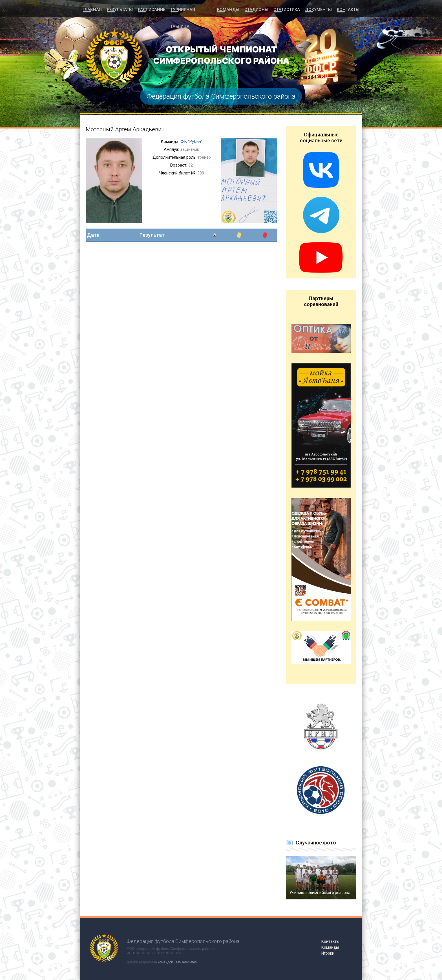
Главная (92, 9)
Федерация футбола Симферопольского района (221, 96)
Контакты (348, 9)
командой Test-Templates (177, 962)
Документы (319, 9)
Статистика (287, 9)
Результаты (119, 9)
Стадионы (258, 9)
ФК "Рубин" (191, 141)
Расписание (151, 9)
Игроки (328, 953)
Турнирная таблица (192, 9)
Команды (229, 9)
